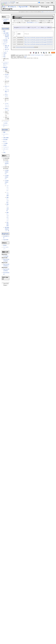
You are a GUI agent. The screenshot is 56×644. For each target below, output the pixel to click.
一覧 (11, 2)
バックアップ (47, 12)
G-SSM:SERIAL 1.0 (7, 163)
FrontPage (6, 256)
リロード (7, 2)
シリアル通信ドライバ (7, 91)
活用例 (5, 53)
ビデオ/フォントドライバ (7, 105)
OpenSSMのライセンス (33, 23)
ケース (7, 51)
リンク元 (53, 12)
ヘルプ (9, 3)
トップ (3, 2)
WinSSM (5, 130)
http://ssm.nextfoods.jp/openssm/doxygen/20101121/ (39, 44)
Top (4, 7)
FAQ (4, 57)
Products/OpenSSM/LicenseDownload (25, 47)
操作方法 (7, 49)
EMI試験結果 (8, 224)
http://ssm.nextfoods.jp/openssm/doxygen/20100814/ (39, 38)
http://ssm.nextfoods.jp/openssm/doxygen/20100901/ (39, 40)
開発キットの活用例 (8, 207)
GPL (51, 55)
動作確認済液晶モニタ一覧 (7, 37)
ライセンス (6, 147)
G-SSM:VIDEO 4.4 (7, 177)
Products (12, 7)
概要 (4, 31)
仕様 (4, 55)
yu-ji (26, 56)
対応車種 (5, 40)
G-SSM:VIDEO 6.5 (7, 182)
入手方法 (5, 42)
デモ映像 (5, 143)
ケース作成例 (8, 194)
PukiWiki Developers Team (37, 55)
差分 (43, 12)
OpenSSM (23, 7)
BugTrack (5, 234)
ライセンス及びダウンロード (6, 64)
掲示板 (5, 245)
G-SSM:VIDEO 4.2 (7, 172)
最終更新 (5, 3)
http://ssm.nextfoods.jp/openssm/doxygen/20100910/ (39, 42)
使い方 (5, 44)
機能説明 (5, 67)
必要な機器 (6, 33)
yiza (25, 57)
